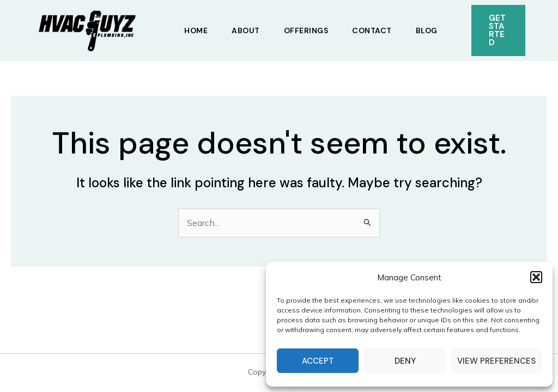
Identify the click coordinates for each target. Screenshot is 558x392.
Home (196, 30)
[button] (536, 277)
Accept (318, 361)
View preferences (496, 361)
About (246, 30)
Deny (405, 361)
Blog (427, 30)
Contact (372, 30)
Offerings (306, 30)
